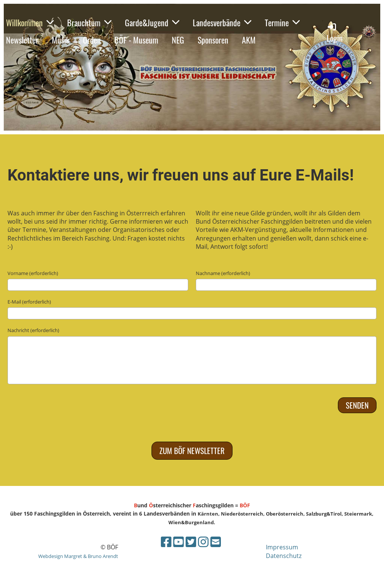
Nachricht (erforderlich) (33, 330)
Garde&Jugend (152, 23)
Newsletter (22, 40)
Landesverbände (222, 23)
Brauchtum (89, 23)
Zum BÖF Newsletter (192, 450)
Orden (92, 40)
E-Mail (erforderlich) (29, 302)
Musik (61, 40)
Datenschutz (284, 556)
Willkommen (30, 23)
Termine (282, 23)
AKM (249, 40)
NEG (178, 40)
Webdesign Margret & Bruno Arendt (78, 556)
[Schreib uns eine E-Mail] (216, 542)
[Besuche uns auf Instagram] (203, 542)
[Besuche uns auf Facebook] (166, 542)
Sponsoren (213, 40)
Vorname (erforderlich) (33, 273)
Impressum (282, 547)
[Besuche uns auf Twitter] (191, 542)
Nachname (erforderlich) (223, 273)
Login (335, 33)
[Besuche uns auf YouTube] (178, 542)
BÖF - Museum (136, 40)
